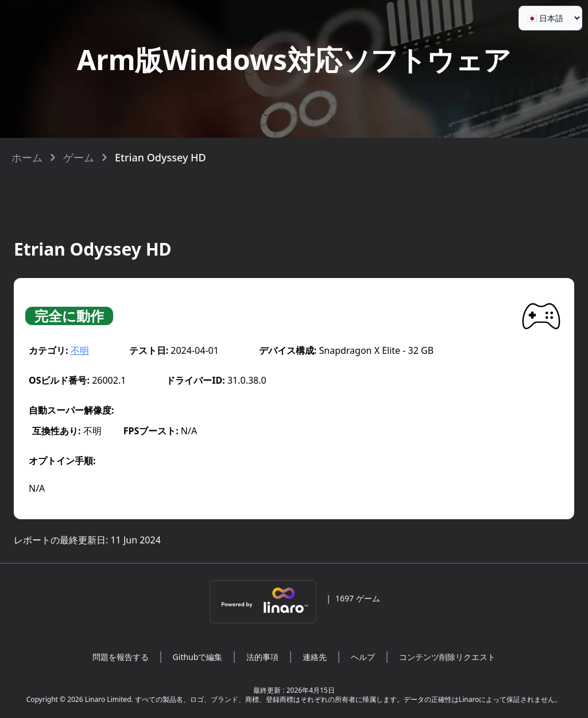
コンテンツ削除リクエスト (447, 657)
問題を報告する (121, 657)
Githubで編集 (198, 657)
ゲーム (79, 157)
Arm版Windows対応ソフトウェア (294, 59)
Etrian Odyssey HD (160, 157)
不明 (80, 350)
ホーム (27, 157)
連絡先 (315, 657)
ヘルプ (363, 657)
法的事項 (262, 657)
